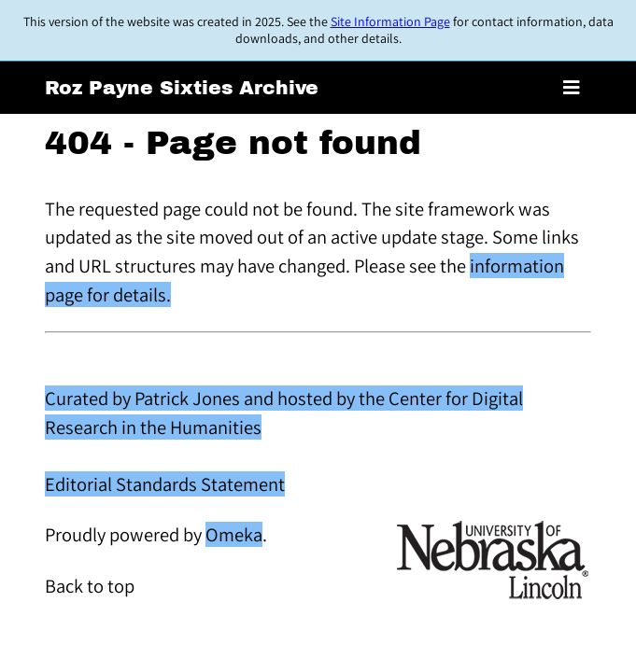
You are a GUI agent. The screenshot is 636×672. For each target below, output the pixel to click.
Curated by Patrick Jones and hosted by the (217, 398)
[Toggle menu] (572, 88)
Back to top (90, 586)
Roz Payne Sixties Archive (182, 88)
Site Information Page (390, 21)
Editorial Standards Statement (165, 484)
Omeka (234, 534)
